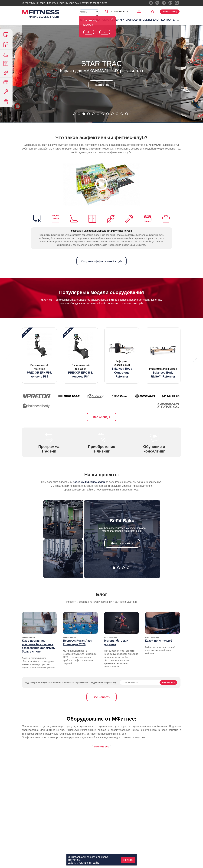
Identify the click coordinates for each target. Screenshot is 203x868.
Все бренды (101, 417)
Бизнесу (52, 3)
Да (89, 32)
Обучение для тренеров (95, 3)
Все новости (101, 697)
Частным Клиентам (69, 3)
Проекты (145, 20)
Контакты (168, 20)
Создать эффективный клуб (101, 261)
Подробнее (101, 85)
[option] (39, 356)
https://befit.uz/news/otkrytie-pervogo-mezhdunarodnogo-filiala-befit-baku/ (124, 529)
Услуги (119, 20)
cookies (91, 857)
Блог (157, 20)
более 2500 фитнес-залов (89, 482)
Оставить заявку (170, 12)
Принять (128, 860)
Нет (105, 32)
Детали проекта (122, 543)
